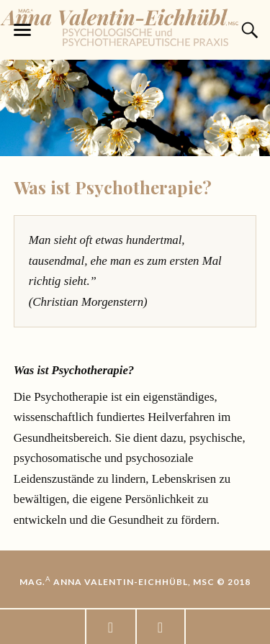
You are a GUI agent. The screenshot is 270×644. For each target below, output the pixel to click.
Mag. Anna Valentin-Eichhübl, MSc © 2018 (135, 582)
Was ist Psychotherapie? (113, 187)
